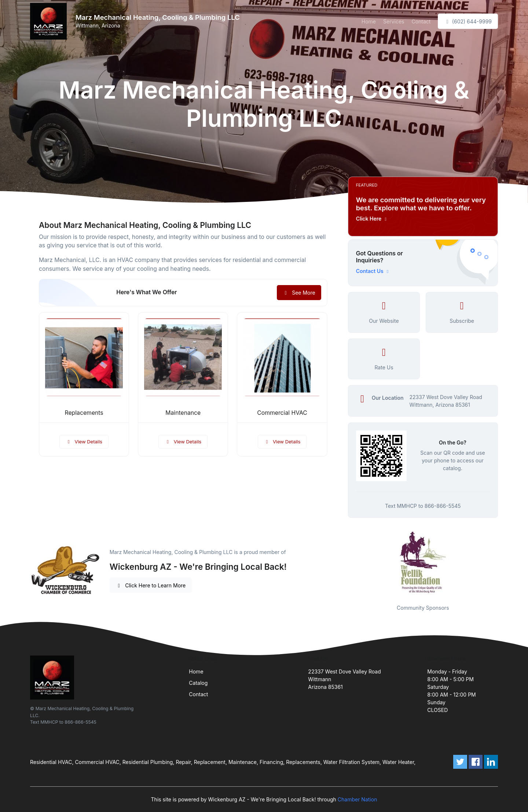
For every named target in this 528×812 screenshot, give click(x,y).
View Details (84, 442)
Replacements (84, 413)
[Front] (50, 21)
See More (299, 293)
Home (369, 21)
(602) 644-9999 (468, 21)
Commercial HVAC (282, 413)
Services (394, 21)
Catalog (198, 683)
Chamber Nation (357, 799)
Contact (421, 21)
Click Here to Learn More (151, 585)
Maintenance (183, 413)
